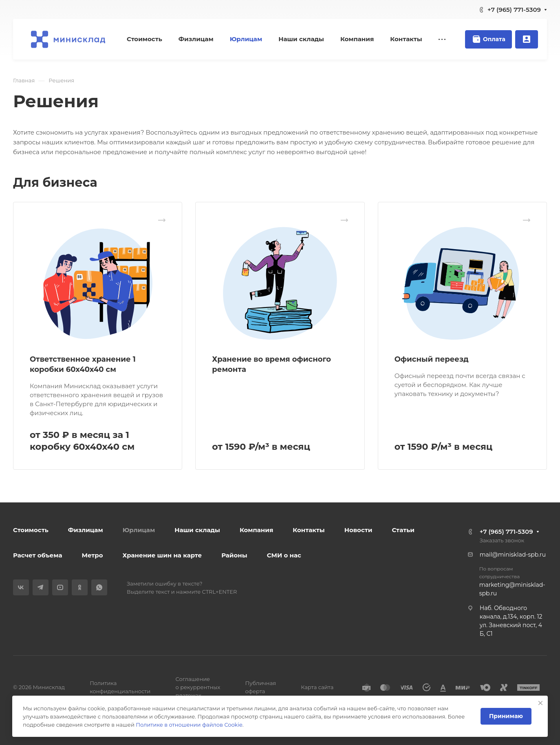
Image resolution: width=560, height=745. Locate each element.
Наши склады (197, 530)
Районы (234, 555)
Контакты (309, 530)
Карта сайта (317, 687)
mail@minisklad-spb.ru (513, 555)
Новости (358, 530)
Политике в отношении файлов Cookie (189, 725)
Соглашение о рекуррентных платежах (198, 687)
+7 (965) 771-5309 (514, 10)
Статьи (403, 530)
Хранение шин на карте (162, 555)
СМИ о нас (284, 555)
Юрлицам (139, 530)
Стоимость (31, 530)
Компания (256, 530)
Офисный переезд (432, 359)
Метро (93, 555)
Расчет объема (38, 555)
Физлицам (86, 530)
